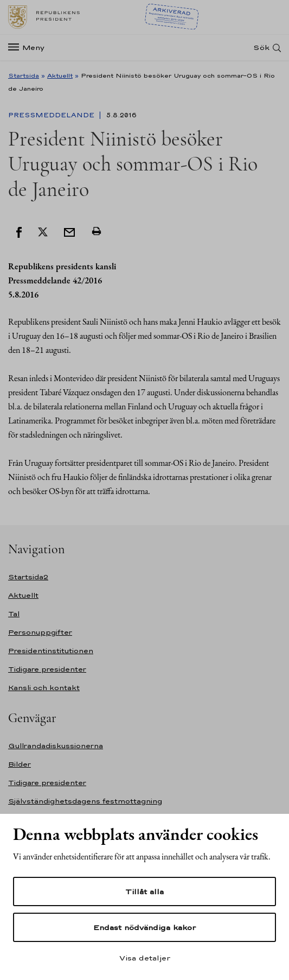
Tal (14, 614)
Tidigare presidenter (47, 669)
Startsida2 (28, 577)
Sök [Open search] (261, 48)
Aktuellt (60, 75)
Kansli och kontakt (44, 688)
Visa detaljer (145, 958)
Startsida (24, 75)
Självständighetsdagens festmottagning (85, 801)
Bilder (20, 764)
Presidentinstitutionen (51, 651)
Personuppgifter (40, 632)
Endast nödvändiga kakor (144, 927)
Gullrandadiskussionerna (56, 746)
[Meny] (30, 48)
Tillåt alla (144, 892)
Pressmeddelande (52, 115)
